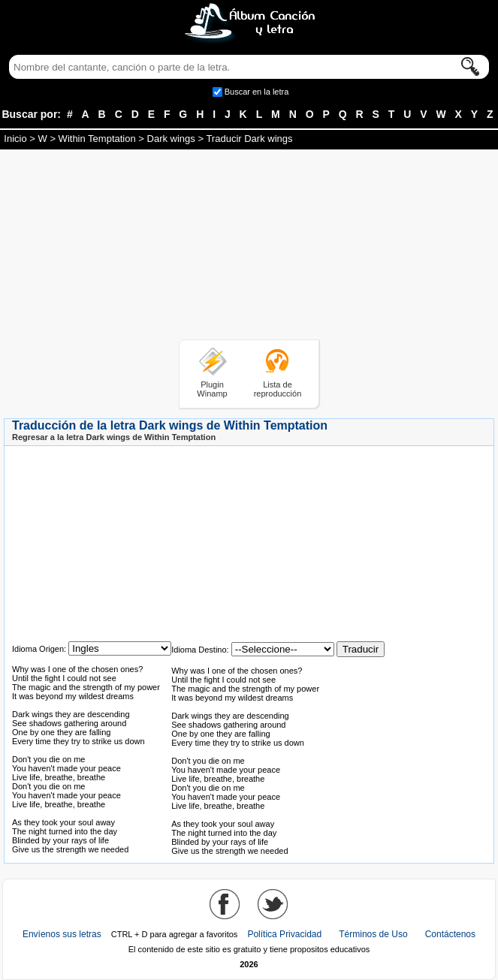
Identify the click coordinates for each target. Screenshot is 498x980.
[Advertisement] (249, 247)
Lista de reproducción (278, 389)
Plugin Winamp (212, 389)
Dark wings (171, 139)
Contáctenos (450, 934)
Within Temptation (97, 139)
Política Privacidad (284, 934)
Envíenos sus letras (62, 934)
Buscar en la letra (257, 92)
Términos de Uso (373, 934)
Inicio (15, 139)
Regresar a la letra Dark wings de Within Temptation (114, 437)
